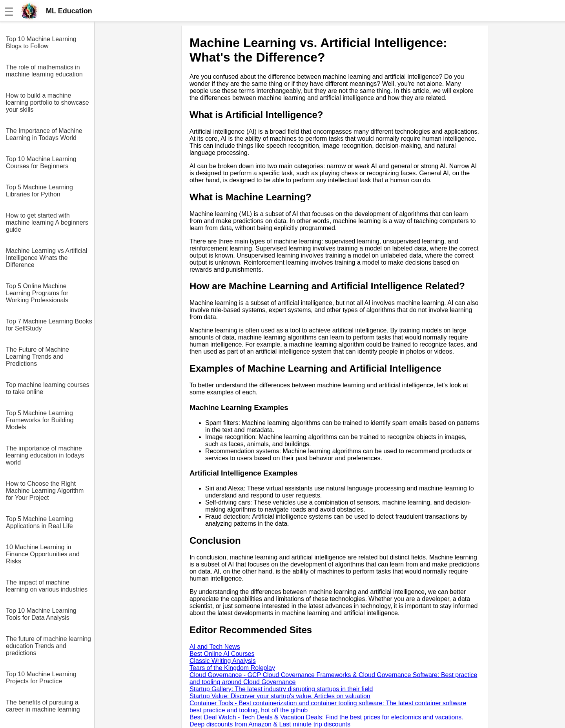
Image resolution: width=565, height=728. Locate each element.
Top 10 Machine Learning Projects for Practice (41, 678)
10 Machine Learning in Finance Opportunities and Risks (43, 554)
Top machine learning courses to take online (48, 388)
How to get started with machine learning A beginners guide (47, 222)
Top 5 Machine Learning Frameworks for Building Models (40, 420)
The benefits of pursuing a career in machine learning (43, 706)
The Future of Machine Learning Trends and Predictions (37, 357)
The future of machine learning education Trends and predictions (48, 646)
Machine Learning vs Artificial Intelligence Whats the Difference (46, 258)
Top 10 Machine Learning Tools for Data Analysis (41, 614)
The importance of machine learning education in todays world (45, 455)
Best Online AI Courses (222, 654)
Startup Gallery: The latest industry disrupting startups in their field (281, 689)
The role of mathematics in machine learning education (44, 71)
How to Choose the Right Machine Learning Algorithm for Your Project (45, 491)
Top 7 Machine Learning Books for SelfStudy (49, 325)
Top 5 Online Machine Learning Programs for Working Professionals (37, 293)
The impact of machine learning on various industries (47, 586)
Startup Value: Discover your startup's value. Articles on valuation (280, 696)
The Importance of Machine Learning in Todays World (44, 134)
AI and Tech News (215, 647)
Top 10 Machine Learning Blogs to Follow (41, 43)
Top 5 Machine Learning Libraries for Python (39, 191)
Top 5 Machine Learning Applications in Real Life (39, 522)
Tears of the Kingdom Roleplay (232, 668)
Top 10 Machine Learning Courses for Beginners (41, 162)
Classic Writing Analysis (223, 661)
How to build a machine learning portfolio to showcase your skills (47, 103)
